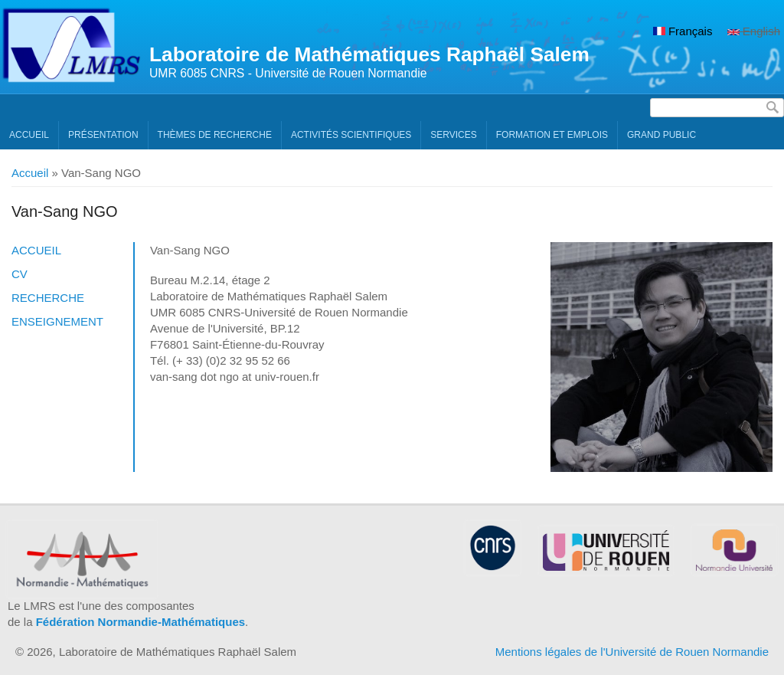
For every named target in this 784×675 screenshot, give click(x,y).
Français (683, 31)
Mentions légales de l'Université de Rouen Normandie (632, 652)
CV (20, 274)
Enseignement (57, 321)
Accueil (29, 135)
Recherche (48, 298)
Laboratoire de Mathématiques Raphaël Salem (369, 54)
